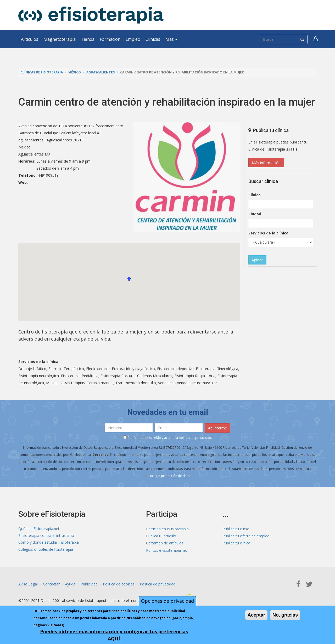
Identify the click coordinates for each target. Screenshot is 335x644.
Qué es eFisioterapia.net (39, 529)
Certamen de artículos (165, 543)
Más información (266, 163)
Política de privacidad (158, 583)
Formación (110, 39)
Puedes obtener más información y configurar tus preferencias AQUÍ (114, 635)
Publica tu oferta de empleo (246, 536)
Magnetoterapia (60, 39)
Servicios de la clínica (268, 233)
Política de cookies (119, 583)
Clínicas (153, 39)
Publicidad (89, 583)
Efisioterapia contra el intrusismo (46, 536)
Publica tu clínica (236, 543)
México (76, 72)
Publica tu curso (236, 529)
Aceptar (256, 615)
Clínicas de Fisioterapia (42, 72)
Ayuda (70, 583)
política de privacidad (195, 437)
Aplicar (257, 260)
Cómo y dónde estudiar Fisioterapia (49, 543)
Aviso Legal (28, 583)
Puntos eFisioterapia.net (167, 550)
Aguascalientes (102, 72)
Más (171, 39)
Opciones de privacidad (167, 601)
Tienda (88, 39)
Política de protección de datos (168, 475)
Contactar (51, 583)
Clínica (255, 195)
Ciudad (255, 214)
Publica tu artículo (161, 536)
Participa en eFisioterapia (167, 529)
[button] (316, 39)
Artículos (30, 39)
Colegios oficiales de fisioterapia (46, 550)
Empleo (133, 39)
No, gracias (285, 615)
